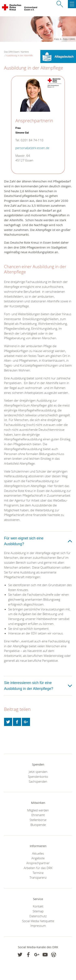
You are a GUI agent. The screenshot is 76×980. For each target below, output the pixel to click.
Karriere (25, 52)
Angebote (38, 858)
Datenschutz (38, 916)
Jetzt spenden (38, 772)
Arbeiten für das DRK (38, 868)
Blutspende (38, 825)
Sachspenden (38, 781)
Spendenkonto (38, 777)
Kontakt (38, 906)
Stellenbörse (38, 820)
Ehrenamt (38, 815)
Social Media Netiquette (38, 921)
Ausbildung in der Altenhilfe (19, 55)
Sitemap (38, 911)
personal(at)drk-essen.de (32, 148)
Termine (38, 873)
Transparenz (38, 877)
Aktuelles (38, 853)
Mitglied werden (38, 810)
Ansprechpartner (38, 863)
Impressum (38, 926)
